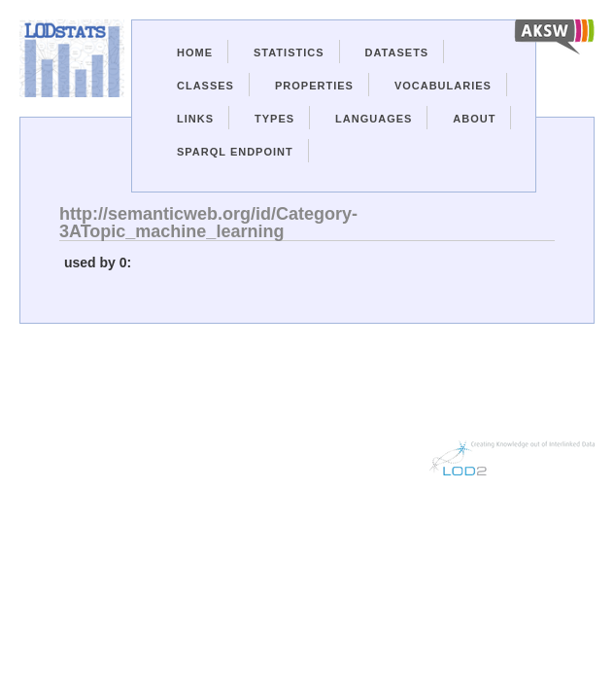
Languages (374, 119)
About (474, 119)
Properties (314, 86)
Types (274, 119)
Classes (205, 86)
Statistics (289, 52)
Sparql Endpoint (235, 152)
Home (195, 52)
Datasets (397, 52)
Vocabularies (443, 86)
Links (195, 119)
